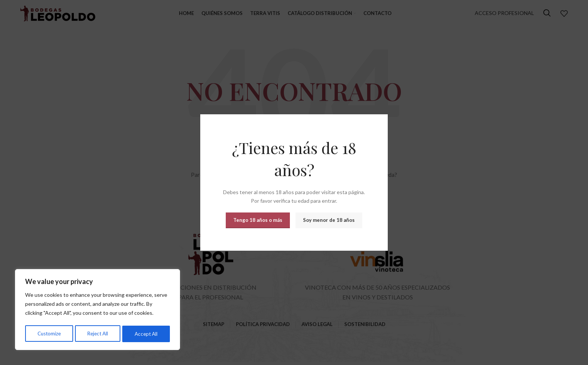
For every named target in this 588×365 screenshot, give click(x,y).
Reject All (98, 334)
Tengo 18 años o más (258, 220)
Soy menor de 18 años (329, 220)
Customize (49, 334)
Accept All (146, 334)
